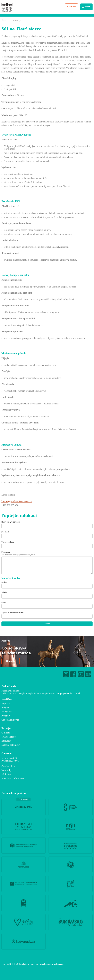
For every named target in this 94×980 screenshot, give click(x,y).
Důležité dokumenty (11, 745)
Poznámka (6, 552)
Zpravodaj (6, 741)
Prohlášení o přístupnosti (13, 778)
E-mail (4, 602)
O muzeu (11, 661)
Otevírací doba (8, 766)
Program (5, 708)
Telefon (4, 592)
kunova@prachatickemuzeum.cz (17, 501)
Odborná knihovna (10, 720)
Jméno (4, 582)
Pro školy (17, 21)
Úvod (4, 21)
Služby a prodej (9, 737)
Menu (88, 7)
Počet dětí (5, 532)
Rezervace (71, 7)
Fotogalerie (7, 712)
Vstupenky (6, 770)
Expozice (6, 703)
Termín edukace (8, 542)
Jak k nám (6, 774)
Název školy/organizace (11, 522)
